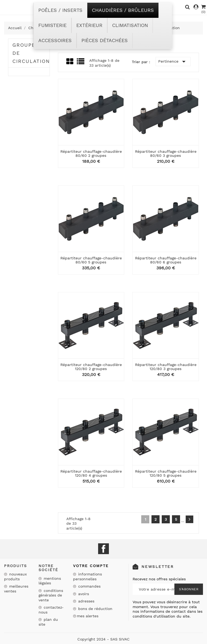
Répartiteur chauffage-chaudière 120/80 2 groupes (91, 367)
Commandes (89, 586)
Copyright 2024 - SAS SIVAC (103, 639)
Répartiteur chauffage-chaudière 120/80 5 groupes (166, 473)
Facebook (103, 549)
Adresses (86, 601)
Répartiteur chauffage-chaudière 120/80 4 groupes (91, 473)
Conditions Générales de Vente (51, 595)
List (81, 63)
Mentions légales (50, 581)
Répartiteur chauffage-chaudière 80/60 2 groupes (91, 153)
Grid (70, 62)
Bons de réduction (95, 609)
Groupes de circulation (31, 53)
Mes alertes (88, 616)
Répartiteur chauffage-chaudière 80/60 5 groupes (91, 260)
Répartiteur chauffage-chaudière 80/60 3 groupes (166, 153)
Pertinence (173, 62)
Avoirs (83, 594)
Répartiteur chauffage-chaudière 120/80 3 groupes (166, 367)
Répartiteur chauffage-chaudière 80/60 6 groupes (166, 260)
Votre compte (91, 566)
